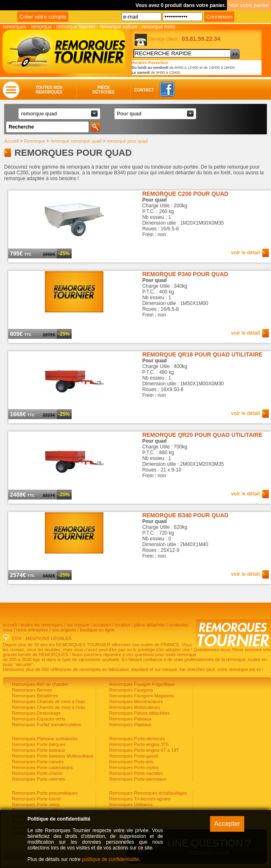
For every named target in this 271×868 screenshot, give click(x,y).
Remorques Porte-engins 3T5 (138, 744)
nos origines (64, 630)
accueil (10, 625)
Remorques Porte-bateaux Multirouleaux (52, 756)
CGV (17, 638)
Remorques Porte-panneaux (137, 779)
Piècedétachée (103, 90)
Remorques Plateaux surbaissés (44, 739)
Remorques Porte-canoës (37, 762)
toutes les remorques (42, 625)
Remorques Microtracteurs (135, 701)
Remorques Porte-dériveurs (136, 739)
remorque (41, 27)
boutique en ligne (97, 630)
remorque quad (39, 114)
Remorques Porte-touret (36, 799)
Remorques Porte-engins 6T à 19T (143, 750)
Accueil (11, 141)
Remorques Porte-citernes (38, 779)
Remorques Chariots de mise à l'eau (48, 701)
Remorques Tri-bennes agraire (139, 799)
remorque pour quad (127, 141)
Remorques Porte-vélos (35, 805)
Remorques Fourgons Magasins (141, 696)
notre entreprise (32, 630)
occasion (102, 625)
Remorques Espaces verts (38, 719)
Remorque (34, 141)
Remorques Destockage (36, 713)
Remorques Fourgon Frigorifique (141, 684)
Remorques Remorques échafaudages (147, 793)
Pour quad (129, 114)
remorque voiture (119, 27)
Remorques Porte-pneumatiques (44, 793)
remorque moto (158, 27)
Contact (136, 90)
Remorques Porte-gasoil (133, 756)
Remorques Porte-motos (133, 767)
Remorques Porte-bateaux (38, 750)
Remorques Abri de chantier (39, 684)
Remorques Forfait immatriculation (46, 725)
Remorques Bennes (31, 690)
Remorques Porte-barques (38, 744)
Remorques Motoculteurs (134, 707)
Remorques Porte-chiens (36, 773)
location (123, 625)
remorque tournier (76, 27)
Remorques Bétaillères (34, 696)
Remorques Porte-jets (131, 762)
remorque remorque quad (76, 141)
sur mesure (78, 625)
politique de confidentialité (110, 859)
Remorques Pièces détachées (139, 713)
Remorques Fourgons (130, 690)
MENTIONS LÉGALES (48, 638)
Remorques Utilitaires (130, 805)
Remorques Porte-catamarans (42, 767)
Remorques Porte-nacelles (135, 773)
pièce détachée (150, 625)
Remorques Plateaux (130, 719)
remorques (15, 27)
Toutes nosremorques (49, 90)
